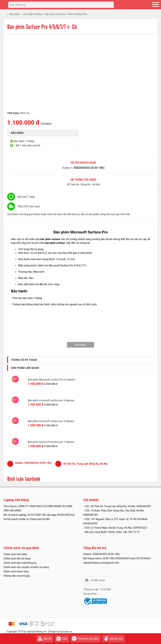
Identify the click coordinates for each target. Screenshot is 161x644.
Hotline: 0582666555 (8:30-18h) (101, 554)
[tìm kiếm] (110, 5)
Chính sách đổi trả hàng (17, 559)
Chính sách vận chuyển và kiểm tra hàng (26, 567)
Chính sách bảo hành (15, 554)
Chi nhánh (91, 500)
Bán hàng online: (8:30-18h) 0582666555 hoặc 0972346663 (117, 558)
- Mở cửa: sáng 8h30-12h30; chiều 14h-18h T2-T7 (111, 532)
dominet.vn (66, 632)
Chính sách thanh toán (16, 571)
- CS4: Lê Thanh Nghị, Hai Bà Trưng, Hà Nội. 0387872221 (115, 528)
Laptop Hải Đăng (16, 500)
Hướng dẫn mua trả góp (17, 576)
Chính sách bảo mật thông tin (20, 563)
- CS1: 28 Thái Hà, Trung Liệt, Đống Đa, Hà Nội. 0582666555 (117, 506)
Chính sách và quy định (21, 548)
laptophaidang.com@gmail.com (101, 563)
